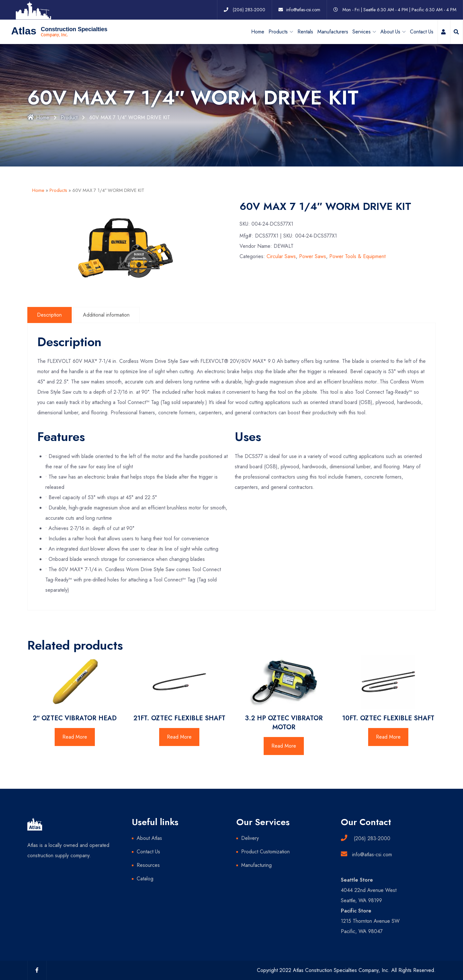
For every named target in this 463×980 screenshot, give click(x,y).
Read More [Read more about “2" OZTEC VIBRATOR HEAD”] (75, 737)
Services (362, 31)
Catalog (145, 879)
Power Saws (313, 256)
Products (58, 190)
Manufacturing (256, 865)
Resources (148, 865)
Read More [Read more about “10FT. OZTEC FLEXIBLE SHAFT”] (388, 737)
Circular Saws (281, 256)
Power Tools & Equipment (357, 256)
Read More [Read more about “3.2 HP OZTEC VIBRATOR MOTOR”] (284, 746)
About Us (390, 31)
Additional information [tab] (107, 315)
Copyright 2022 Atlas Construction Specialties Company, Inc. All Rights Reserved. (346, 970)
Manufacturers (333, 31)
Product (70, 117)
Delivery (250, 838)
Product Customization (265, 852)
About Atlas (149, 838)
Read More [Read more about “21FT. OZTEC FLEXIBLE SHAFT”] (179, 737)
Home (258, 31)
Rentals (305, 31)
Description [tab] (50, 315)
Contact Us (422, 31)
